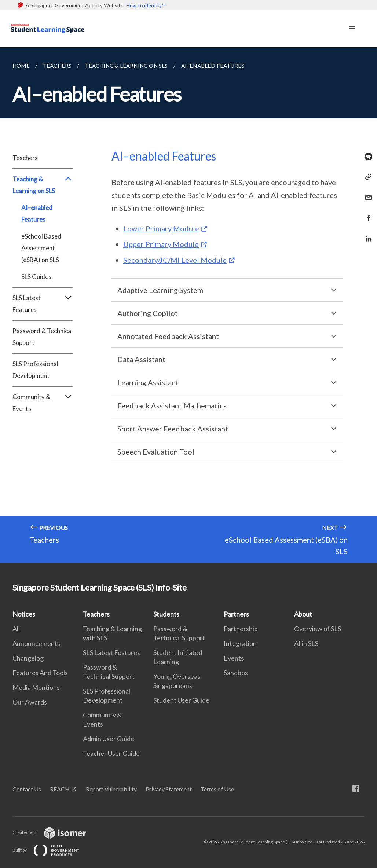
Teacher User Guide (111, 753)
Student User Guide (181, 700)
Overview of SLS (318, 629)
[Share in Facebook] (366, 214)
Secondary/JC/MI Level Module (175, 260)
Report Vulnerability (111, 789)
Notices (24, 614)
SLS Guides (36, 277)
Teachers (25, 158)
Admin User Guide (109, 739)
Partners (236, 614)
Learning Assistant (148, 382)
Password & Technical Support (43, 337)
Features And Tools (40, 673)
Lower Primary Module (161, 228)
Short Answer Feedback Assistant (173, 429)
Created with (55, 832)
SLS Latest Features (43, 304)
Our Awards (30, 702)
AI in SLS (306, 643)
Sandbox (236, 673)
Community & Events (43, 403)
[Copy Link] (366, 177)
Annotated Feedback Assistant (168, 336)
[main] (188, 305)
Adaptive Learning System (160, 290)
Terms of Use (217, 789)
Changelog (28, 658)
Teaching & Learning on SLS (43, 185)
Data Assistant (141, 359)
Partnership (241, 629)
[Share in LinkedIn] (366, 234)
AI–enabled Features (37, 214)
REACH (60, 789)
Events (234, 658)
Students (166, 614)
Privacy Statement (169, 789)
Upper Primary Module (161, 244)
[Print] (366, 157)
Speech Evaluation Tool (156, 452)
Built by (52, 850)
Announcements (36, 643)
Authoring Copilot (148, 313)
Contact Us (27, 789)
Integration (240, 643)
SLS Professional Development (35, 370)
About (303, 614)
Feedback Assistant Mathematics (172, 405)
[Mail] (366, 193)
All (16, 629)
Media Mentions (36, 687)
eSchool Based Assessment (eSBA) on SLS (41, 248)
